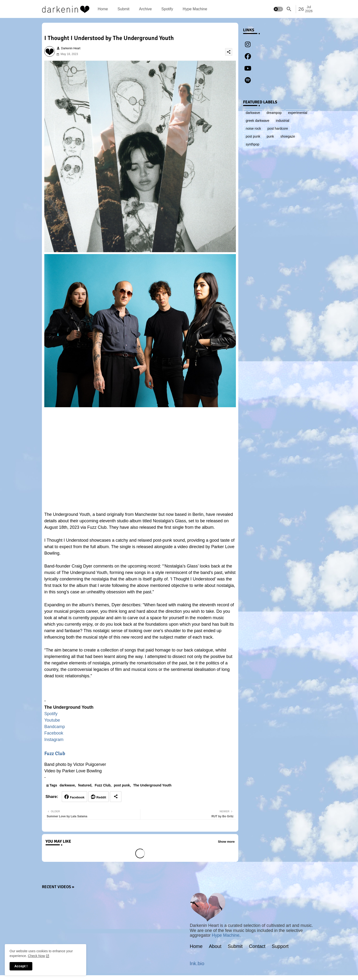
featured (85, 785)
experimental (298, 113)
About (215, 946)
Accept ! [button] (21, 966)
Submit (124, 9)
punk (270, 136)
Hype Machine (195, 9)
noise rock (253, 128)
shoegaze (288, 136)
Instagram (54, 740)
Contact (257, 946)
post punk (122, 785)
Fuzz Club (55, 753)
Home (103, 9)
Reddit (101, 797)
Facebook (54, 733)
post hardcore (278, 128)
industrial (283, 121)
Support (280, 946)
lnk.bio (197, 963)
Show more (226, 842)
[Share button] (116, 797)
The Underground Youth (152, 785)
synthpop (253, 144)
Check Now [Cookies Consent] (36, 956)
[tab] (103, 9)
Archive (145, 9)
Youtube (52, 720)
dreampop (274, 113)
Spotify (167, 9)
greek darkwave (258, 121)
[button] (278, 9)
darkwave (67, 785)
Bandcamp (55, 727)
